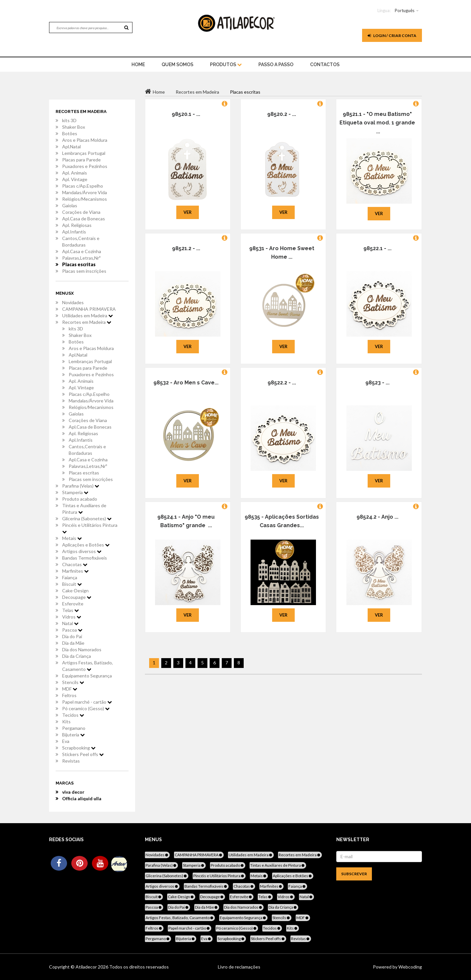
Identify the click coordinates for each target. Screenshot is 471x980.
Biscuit (72, 584)
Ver (188, 212)
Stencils (73, 682)
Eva (66, 741)
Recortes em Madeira (87, 322)
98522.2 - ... (282, 383)
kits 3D (69, 120)
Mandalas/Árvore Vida (85, 192)
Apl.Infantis (74, 232)
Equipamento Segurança (87, 676)
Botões (70, 133)
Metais (72, 538)
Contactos (325, 65)
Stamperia (75, 492)
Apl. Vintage (75, 179)
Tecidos (73, 715)
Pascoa (72, 630)
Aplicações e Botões (86, 545)
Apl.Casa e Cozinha (82, 251)
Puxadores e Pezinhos (85, 166)
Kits (66, 721)
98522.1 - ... (377, 248)
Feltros (69, 695)
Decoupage (77, 597)
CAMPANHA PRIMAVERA (89, 309)
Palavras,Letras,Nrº (81, 258)
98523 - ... (377, 383)
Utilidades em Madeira (87, 315)
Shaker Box (74, 127)
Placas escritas (79, 264)
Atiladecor (87, 967)
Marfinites (75, 571)
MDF (70, 689)
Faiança (70, 577)
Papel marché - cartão (87, 702)
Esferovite (73, 604)
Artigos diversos (82, 551)
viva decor (73, 792)
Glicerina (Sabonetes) (87, 518)
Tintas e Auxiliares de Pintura (84, 509)
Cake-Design (75, 591)
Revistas (71, 761)
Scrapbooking (79, 748)
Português (405, 10)
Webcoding (410, 967)
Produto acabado (80, 499)
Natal (70, 623)
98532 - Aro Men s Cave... (186, 383)
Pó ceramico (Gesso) (86, 708)
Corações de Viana (81, 212)
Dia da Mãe (73, 643)
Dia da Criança (77, 656)
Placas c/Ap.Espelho (83, 186)
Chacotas (75, 564)
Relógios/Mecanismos (85, 199)
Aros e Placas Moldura (85, 140)
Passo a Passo (276, 65)
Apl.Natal (71, 147)
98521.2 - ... (186, 248)
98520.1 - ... (186, 114)
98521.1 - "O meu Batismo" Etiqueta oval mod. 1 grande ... (377, 123)
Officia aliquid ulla (82, 798)
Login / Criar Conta (392, 36)
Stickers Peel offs (83, 754)
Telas (70, 610)
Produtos (226, 65)
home (138, 65)
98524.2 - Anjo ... (377, 517)
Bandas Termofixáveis (85, 558)
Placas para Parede (81, 160)
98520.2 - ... (282, 114)
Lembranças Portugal (84, 153)
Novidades (73, 302)
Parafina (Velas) (81, 486)
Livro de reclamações (239, 967)
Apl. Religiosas (77, 225)
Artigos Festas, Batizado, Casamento (87, 666)
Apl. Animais (75, 173)
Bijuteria (73, 735)
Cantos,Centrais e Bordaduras (81, 241)
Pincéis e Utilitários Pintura (90, 528)
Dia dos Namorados (82, 649)
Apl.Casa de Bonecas (84, 219)
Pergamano (74, 728)
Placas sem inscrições (84, 271)
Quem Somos (177, 65)
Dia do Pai (72, 636)
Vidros (72, 617)
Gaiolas (70, 205)
